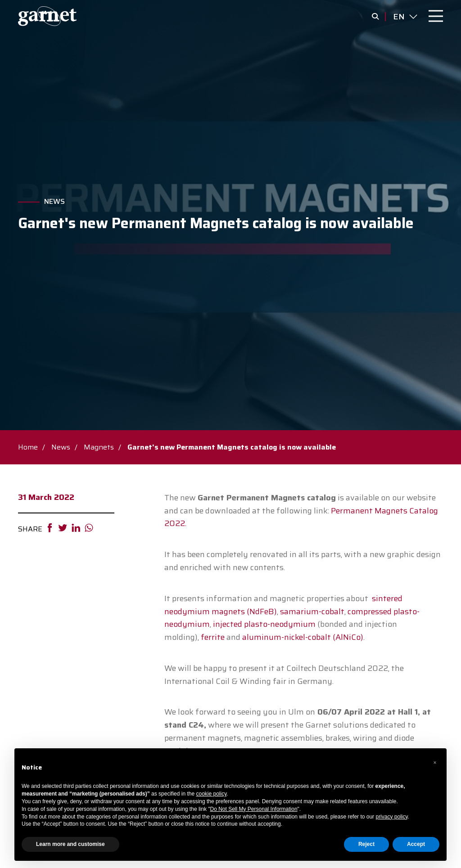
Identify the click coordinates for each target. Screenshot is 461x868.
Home (28, 447)
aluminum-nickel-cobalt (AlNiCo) (303, 637)
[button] (435, 763)
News (54, 202)
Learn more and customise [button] (70, 844)
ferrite (213, 637)
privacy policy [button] (391, 817)
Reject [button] (366, 844)
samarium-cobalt (312, 612)
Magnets (99, 447)
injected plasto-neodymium (264, 624)
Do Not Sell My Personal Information (254, 809)
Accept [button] (416, 844)
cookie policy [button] (212, 794)
